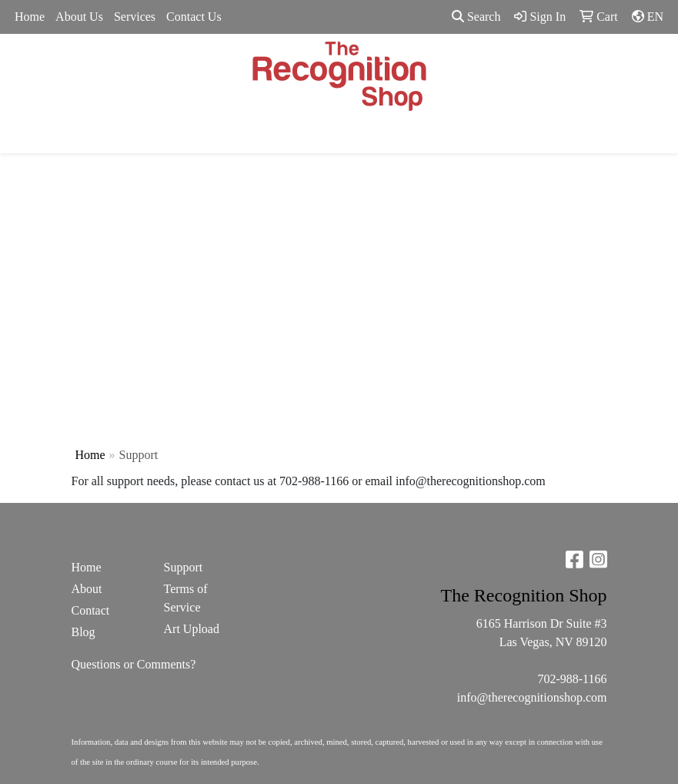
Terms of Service (186, 598)
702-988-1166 (572, 679)
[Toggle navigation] (24, 136)
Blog (83, 632)
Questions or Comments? (134, 664)
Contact (91, 610)
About (87, 589)
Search (476, 17)
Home (30, 17)
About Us (79, 17)
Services (135, 17)
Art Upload (192, 629)
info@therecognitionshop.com (532, 697)
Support (184, 567)
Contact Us (194, 17)
